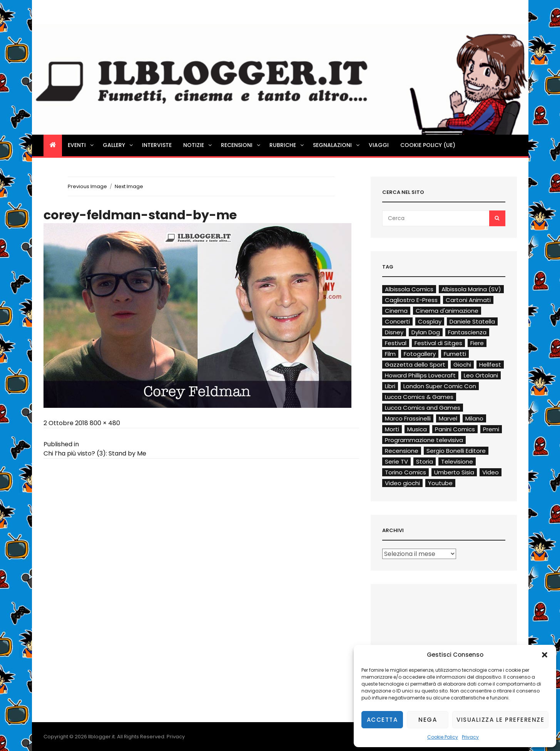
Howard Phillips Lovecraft (420, 375)
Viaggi (379, 145)
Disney (394, 332)
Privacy (470, 737)
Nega (428, 720)
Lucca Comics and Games (423, 408)
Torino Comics (405, 472)
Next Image (129, 186)
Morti (392, 429)
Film (390, 354)
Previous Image (87, 186)
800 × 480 (105, 423)
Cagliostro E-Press (411, 300)
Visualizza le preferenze (500, 720)
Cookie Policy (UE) (428, 145)
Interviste (157, 145)
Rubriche (287, 145)
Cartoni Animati (468, 300)
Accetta (382, 720)
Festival (396, 343)
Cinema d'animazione (447, 311)
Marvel (448, 418)
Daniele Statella (472, 321)
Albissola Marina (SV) (471, 289)
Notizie (198, 145)
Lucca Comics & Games (419, 397)
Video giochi (402, 483)
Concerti (397, 321)
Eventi (81, 145)
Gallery (118, 145)
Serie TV (396, 461)
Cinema (396, 311)
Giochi (462, 365)
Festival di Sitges (438, 343)
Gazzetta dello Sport (415, 365)
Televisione (457, 461)
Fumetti (455, 354)
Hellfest (490, 365)
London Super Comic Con (440, 386)
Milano (474, 418)
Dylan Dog (426, 332)
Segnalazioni (337, 145)
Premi (491, 429)
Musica (417, 429)
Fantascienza (467, 332)
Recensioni (241, 145)
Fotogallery (420, 354)
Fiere (477, 343)
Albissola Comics (409, 289)
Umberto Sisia (454, 472)
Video (491, 472)
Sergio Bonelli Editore (456, 451)
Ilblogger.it (101, 737)
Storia (425, 461)
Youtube (440, 483)
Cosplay (430, 321)
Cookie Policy (443, 737)
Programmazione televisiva (424, 440)
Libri (390, 386)
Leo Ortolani (481, 375)
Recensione (402, 451)
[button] (545, 655)
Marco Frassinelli (408, 418)
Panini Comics (455, 429)
